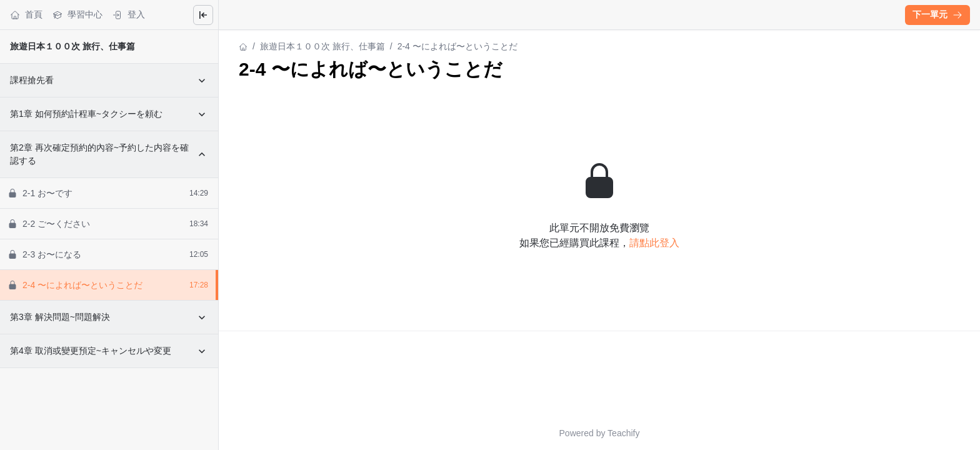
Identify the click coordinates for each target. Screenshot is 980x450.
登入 (129, 15)
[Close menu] (203, 15)
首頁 (26, 15)
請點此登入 (654, 243)
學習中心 (77, 15)
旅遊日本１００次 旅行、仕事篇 (72, 46)
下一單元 (937, 14)
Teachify (623, 433)
